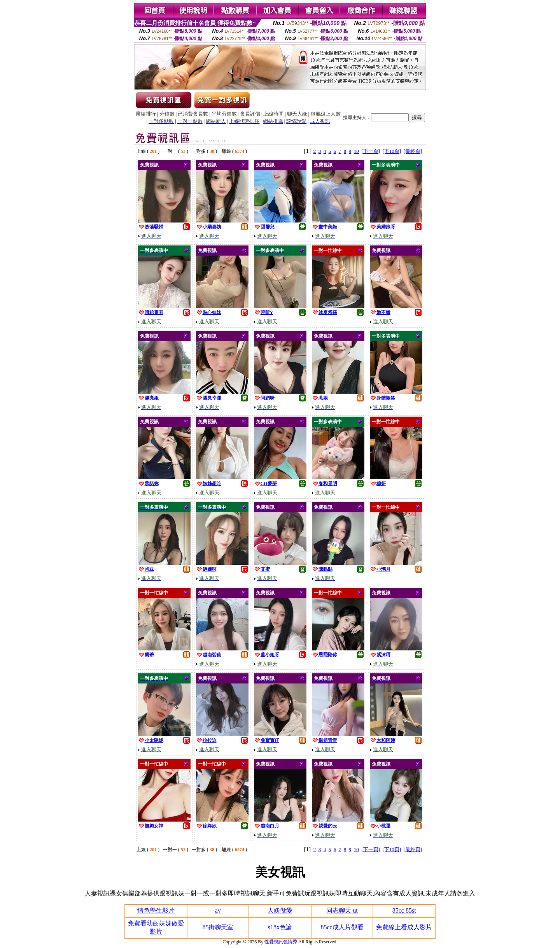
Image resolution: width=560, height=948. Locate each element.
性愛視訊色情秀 (281, 942)
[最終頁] (413, 151)
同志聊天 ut (342, 910)
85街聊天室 (218, 927)
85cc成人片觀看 (342, 927)
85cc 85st (404, 910)
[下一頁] (371, 151)
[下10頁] (392, 151)
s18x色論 (280, 927)
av (218, 910)
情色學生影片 (156, 910)
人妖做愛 (280, 910)
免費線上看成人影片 (404, 927)
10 (356, 151)
